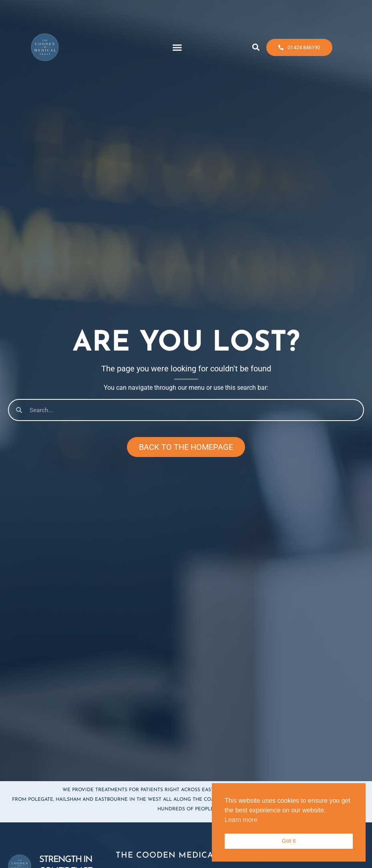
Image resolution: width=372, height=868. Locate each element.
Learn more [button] (241, 820)
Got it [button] (289, 841)
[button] (177, 44)
